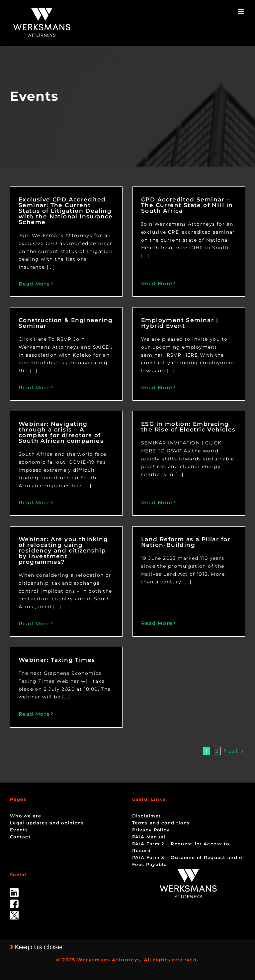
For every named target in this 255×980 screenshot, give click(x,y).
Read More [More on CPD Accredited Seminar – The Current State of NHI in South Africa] (157, 283)
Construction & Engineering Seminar (66, 323)
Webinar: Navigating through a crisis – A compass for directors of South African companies (61, 432)
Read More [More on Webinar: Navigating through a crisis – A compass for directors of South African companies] (34, 502)
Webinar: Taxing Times (57, 660)
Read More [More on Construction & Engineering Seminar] (34, 387)
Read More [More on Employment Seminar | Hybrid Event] (157, 387)
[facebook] (14, 902)
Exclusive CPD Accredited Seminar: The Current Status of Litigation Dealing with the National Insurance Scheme (66, 211)
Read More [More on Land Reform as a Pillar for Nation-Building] (157, 623)
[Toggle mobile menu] (241, 11)
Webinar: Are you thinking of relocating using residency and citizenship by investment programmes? (63, 551)
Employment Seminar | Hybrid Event (180, 323)
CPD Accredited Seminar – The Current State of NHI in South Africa (187, 205)
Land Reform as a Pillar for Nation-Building (186, 542)
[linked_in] (14, 891)
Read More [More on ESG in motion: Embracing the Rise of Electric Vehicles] (157, 502)
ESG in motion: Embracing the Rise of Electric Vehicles (188, 427)
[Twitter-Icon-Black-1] (14, 913)
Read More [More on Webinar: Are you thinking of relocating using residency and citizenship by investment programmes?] (34, 623)
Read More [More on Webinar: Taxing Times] (34, 714)
